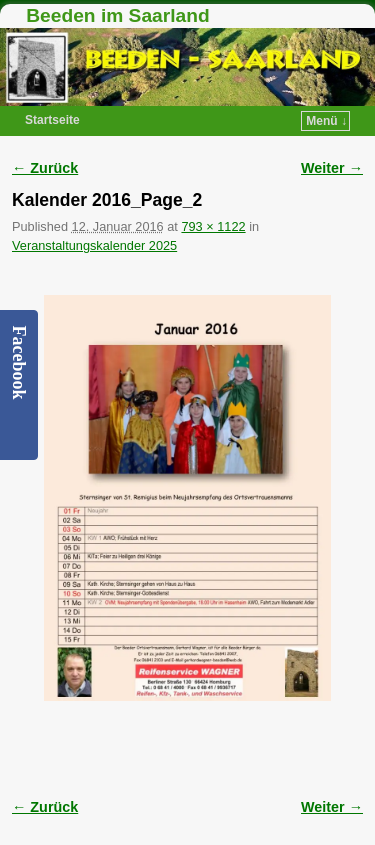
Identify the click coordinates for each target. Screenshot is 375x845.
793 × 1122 (213, 226)
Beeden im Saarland (117, 15)
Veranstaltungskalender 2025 (94, 245)
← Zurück (45, 168)
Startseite (52, 120)
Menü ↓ (326, 121)
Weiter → (332, 168)
